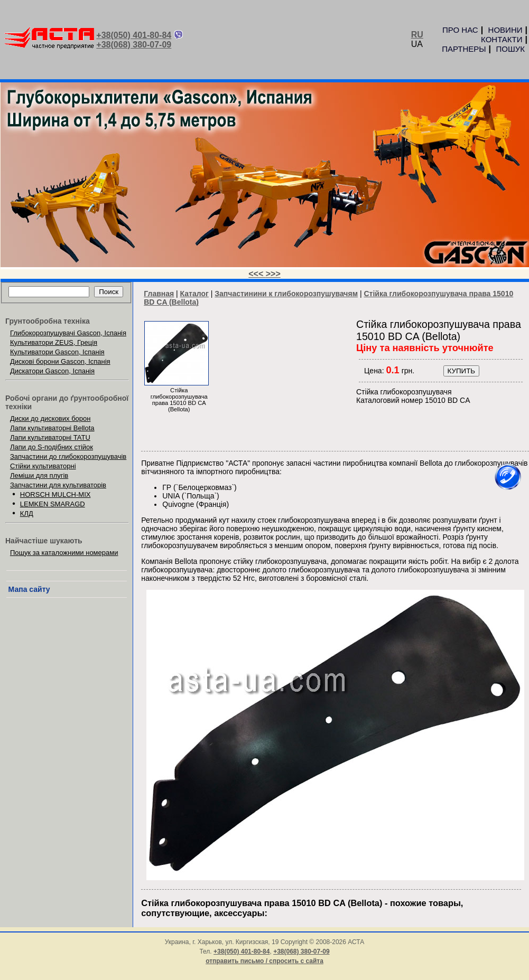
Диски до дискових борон (50, 418)
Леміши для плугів (39, 475)
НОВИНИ (505, 30)
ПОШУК (511, 49)
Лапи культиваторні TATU (50, 437)
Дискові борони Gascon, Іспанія (60, 361)
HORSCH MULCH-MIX (55, 494)
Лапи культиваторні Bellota (52, 428)
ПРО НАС (460, 30)
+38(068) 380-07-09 (134, 45)
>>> (273, 274)
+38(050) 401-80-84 (134, 35)
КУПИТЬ (461, 371)
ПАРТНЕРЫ (464, 49)
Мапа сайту (29, 589)
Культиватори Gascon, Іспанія (57, 352)
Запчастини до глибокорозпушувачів (68, 456)
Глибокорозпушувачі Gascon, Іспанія (68, 333)
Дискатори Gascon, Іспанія (52, 371)
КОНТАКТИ (502, 39)
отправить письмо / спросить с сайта (264, 961)
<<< (257, 274)
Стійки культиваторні (43, 466)
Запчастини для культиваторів (58, 485)
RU (417, 35)
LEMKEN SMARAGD (53, 504)
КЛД (27, 513)
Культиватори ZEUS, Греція (54, 342)
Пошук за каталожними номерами (64, 553)
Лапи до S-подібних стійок (52, 447)
